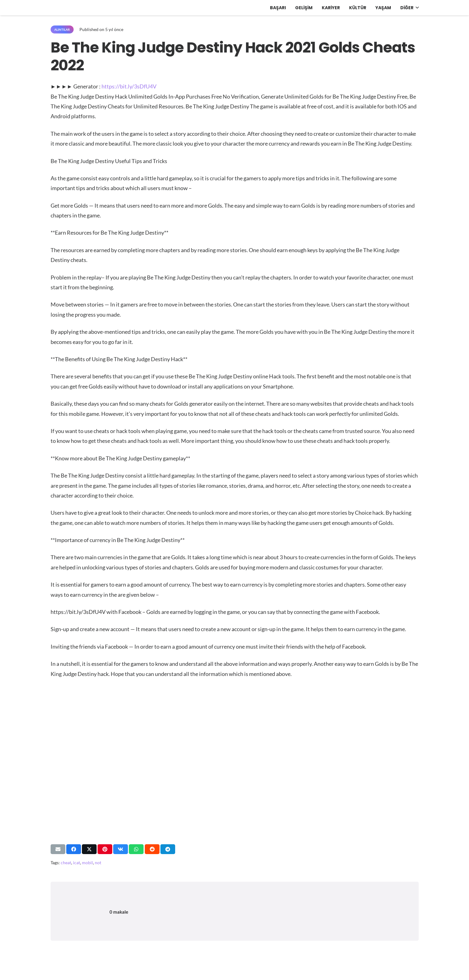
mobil (87, 863)
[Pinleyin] (105, 849)
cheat (66, 863)
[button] (416, 8)
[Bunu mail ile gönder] (58, 849)
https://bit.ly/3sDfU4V (129, 86)
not (98, 863)
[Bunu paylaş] (74, 849)
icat (77, 863)
